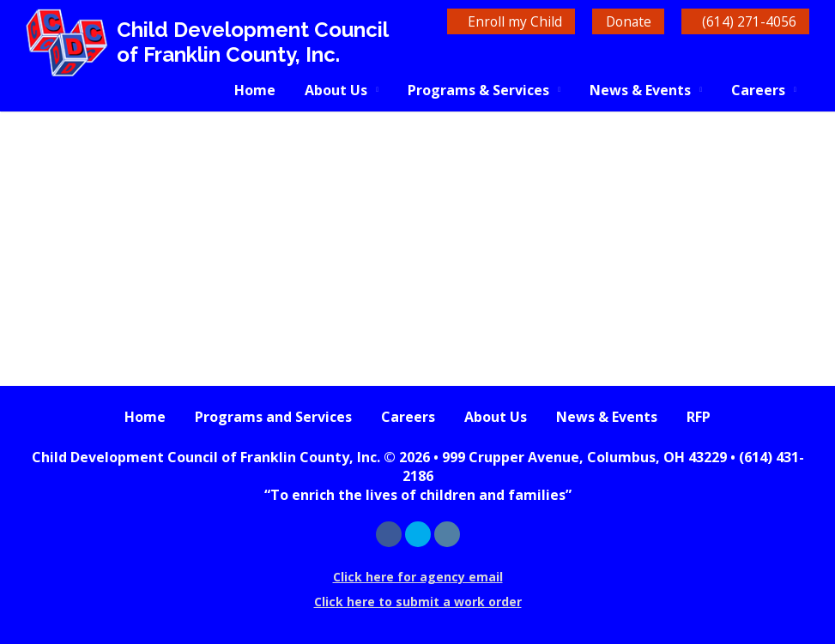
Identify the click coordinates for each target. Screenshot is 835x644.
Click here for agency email (418, 577)
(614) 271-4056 (745, 21)
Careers (758, 90)
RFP (699, 417)
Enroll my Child (492, 21)
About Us (336, 90)
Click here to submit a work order (418, 602)
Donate (615, 21)
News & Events (640, 90)
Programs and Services (273, 417)
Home (255, 90)
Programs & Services (478, 90)
